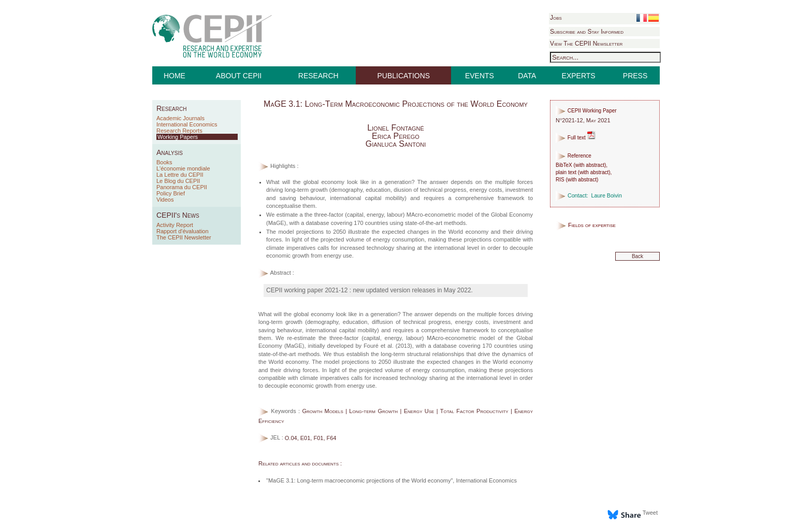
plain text (566, 172)
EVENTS (480, 76)
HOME (175, 76)
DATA (527, 76)
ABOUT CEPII (239, 76)
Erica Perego (396, 136)
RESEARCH (318, 76)
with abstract (590, 165)
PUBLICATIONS (404, 76)
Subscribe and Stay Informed (587, 32)
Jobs (556, 18)
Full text (576, 138)
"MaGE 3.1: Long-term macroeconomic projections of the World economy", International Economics (392, 480)
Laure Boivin (607, 195)
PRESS (635, 76)
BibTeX (564, 165)
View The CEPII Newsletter (586, 44)
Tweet (650, 513)
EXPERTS (579, 76)
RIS (560, 180)
